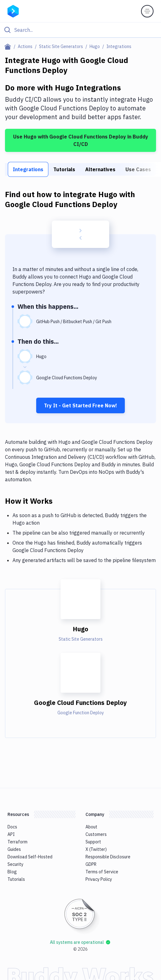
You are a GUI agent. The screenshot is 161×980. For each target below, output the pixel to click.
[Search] (85, 30)
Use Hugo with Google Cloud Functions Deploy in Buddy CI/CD (81, 140)
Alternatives (100, 169)
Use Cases (138, 169)
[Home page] (9, 46)
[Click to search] (80, 30)
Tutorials (64, 169)
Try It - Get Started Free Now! (80, 405)
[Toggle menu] (147, 11)
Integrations (28, 169)
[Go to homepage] (13, 11)
